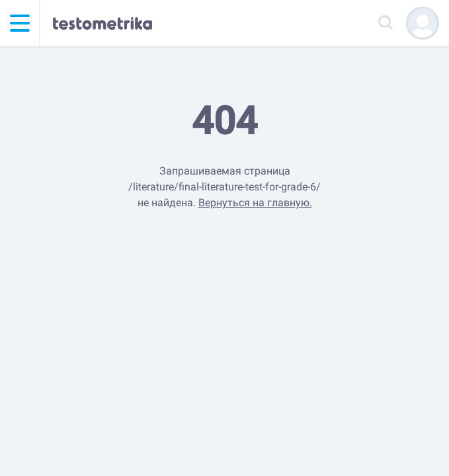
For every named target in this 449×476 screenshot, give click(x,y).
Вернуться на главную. (255, 203)
